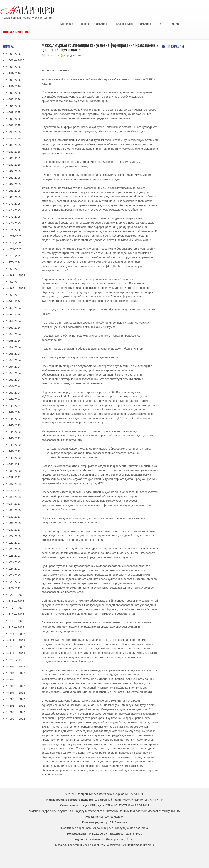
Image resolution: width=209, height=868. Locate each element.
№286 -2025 (14, 158)
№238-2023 (13, 477)
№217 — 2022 (15, 608)
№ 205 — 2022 (15, 686)
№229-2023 (13, 543)
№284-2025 (13, 171)
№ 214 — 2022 (15, 634)
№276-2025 (13, 223)
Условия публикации (94, 24)
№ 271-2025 (14, 249)
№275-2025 (13, 230)
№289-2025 (13, 139)
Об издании (66, 24)
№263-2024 (13, 308)
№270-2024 (13, 262)
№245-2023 (13, 425)
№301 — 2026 (15, 60)
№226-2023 (13, 556)
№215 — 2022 (15, 627)
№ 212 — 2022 (15, 647)
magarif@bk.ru (133, 834)
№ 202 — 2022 (15, 706)
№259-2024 (13, 334)
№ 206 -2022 (14, 680)
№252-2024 (13, 380)
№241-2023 (13, 451)
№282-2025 (13, 184)
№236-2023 (13, 490)
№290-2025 (13, 132)
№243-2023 (13, 438)
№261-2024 (13, 321)
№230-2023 (13, 530)
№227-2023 (13, 536)
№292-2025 (13, 119)
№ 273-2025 (14, 243)
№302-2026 (13, 54)
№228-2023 (13, 549)
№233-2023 (13, 510)
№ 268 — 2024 (15, 275)
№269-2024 (13, 269)
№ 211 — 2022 (15, 653)
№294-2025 (13, 106)
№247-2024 (13, 412)
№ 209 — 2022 (15, 666)
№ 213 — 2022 (15, 640)
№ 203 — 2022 (15, 699)
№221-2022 (13, 588)
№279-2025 (13, 204)
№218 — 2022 (15, 614)
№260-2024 (13, 328)
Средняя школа (75, 56)
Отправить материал (17, 32)
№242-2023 (13, 445)
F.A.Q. (161, 24)
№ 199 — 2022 (15, 719)
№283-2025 (13, 178)
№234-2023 (13, 504)
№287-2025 (13, 152)
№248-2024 (13, 406)
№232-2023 (13, 517)
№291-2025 (13, 125)
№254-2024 (13, 367)
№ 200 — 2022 (15, 712)
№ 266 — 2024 (15, 288)
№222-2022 (13, 582)
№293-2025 (13, 112)
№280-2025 (13, 197)
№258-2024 (13, 341)
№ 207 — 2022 (15, 673)
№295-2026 (13, 99)
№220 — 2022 (15, 595)
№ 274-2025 (14, 236)
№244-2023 (13, 432)
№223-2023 (13, 575)
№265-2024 (13, 295)
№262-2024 (13, 315)
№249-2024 (13, 399)
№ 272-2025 (14, 256)
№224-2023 (13, 569)
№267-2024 (13, 282)
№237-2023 (13, 484)
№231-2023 (13, 523)
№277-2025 (13, 217)
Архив (175, 24)
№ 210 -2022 (14, 660)
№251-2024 (13, 386)
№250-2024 (13, 393)
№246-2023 (13, 419)
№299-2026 (13, 73)
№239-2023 (13, 471)
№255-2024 (13, 360)
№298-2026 (13, 80)
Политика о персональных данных (84, 828)
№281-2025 (13, 191)
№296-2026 (13, 93)
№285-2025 (13, 165)
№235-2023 (13, 497)
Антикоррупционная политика (128, 828)
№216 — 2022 (15, 621)
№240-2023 (13, 458)
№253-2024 (13, 373)
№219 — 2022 (15, 601)
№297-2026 (13, 86)
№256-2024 (13, 354)
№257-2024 (13, 347)
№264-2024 (13, 301)
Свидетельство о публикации (133, 24)
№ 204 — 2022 (15, 693)
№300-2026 (13, 67)
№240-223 (12, 464)
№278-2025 (13, 210)
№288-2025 (13, 145)
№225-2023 (13, 562)
